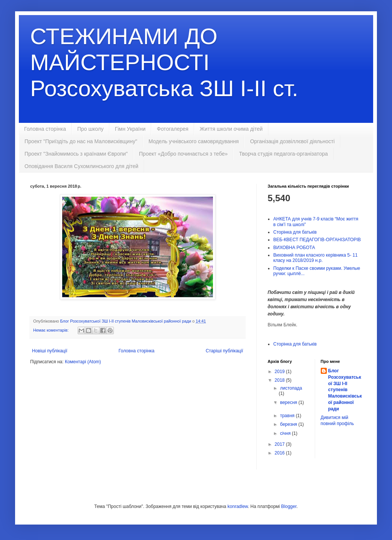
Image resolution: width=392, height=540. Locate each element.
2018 (280, 380)
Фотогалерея (173, 129)
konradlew (238, 506)
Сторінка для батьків (295, 232)
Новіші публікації (50, 351)
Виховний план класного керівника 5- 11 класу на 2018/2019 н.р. (315, 258)
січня (286, 433)
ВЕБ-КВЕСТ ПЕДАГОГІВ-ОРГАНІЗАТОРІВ (317, 240)
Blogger (289, 506)
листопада (291, 388)
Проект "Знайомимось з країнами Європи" (76, 154)
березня (289, 424)
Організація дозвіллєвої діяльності (292, 141)
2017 (280, 444)
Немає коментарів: (51, 330)
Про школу (90, 129)
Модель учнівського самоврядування (194, 141)
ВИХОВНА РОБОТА (294, 248)
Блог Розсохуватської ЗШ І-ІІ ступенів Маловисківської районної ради (345, 390)
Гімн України (130, 129)
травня (288, 416)
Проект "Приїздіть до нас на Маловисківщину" (81, 141)
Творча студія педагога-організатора (283, 154)
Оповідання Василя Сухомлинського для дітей (81, 166)
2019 (280, 372)
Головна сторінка (45, 129)
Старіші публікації (224, 351)
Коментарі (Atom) (83, 362)
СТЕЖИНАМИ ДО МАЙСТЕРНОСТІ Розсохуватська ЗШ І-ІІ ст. (164, 62)
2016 (280, 453)
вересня (289, 402)
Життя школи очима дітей (231, 129)
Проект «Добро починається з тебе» (183, 154)
